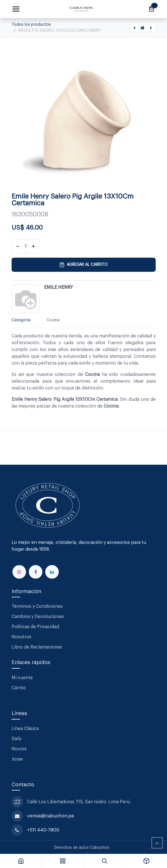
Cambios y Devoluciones (38, 617)
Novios (19, 749)
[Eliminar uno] (18, 246)
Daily (17, 739)
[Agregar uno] (33, 246)
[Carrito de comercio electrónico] (151, 9)
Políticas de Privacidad (35, 627)
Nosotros (21, 637)
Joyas (17, 759)
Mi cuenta (22, 678)
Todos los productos (31, 25)
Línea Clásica (25, 729)
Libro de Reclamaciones (37, 647)
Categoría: (21, 320)
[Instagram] (19, 572)
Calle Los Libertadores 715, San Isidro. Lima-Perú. (80, 802)
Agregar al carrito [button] (83, 265)
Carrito (19, 688)
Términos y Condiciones (38, 606)
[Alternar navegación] (16, 9)
